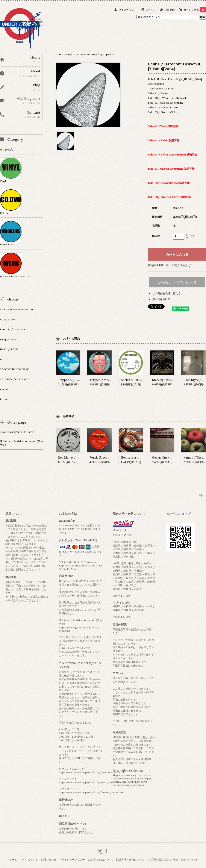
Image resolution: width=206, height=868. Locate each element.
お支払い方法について (100, 860)
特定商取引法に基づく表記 (163, 860)
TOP (59, 54)
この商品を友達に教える (167, 293)
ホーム (13, 860)
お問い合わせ (48, 860)
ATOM (193, 860)
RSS (183, 860)
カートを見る (195, 10)
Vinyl (69, 54)
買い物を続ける (161, 299)
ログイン (150, 10)
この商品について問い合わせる (177, 282)
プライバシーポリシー (72, 860)
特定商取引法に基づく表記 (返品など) (170, 265)
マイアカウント (127, 10)
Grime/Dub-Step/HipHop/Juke (95, 54)
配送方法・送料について (130, 860)
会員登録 (170, 10)
